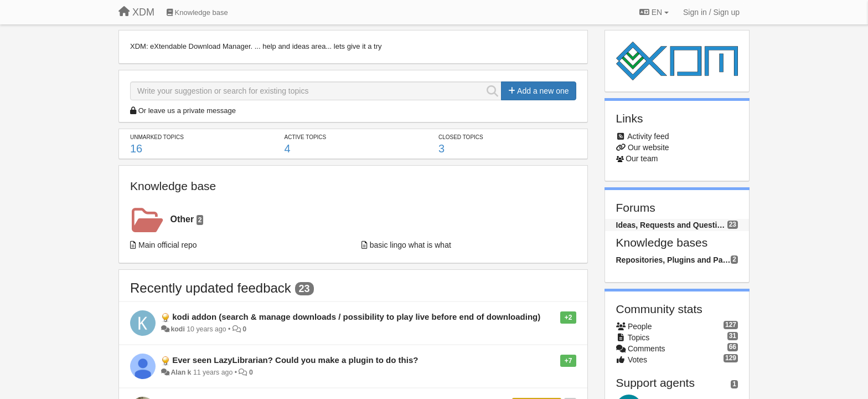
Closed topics (461, 137)
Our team (642, 158)
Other (187, 220)
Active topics (305, 137)
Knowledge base (173, 186)
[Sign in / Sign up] (711, 12)
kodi (177, 329)
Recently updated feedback (211, 288)
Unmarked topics (157, 137)
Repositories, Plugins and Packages (674, 260)
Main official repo (168, 245)
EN (654, 12)
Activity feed (648, 136)
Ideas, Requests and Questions (672, 225)
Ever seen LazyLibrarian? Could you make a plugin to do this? (295, 360)
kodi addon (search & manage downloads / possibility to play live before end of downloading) (356, 317)
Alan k (181, 372)
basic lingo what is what (410, 245)
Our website (649, 147)
